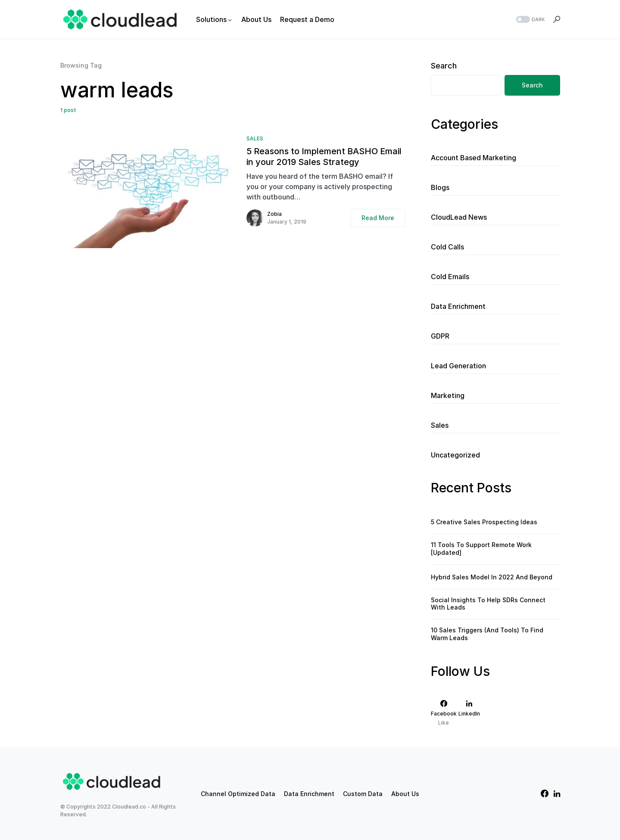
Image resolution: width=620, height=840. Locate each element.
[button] (530, 20)
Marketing (448, 395)
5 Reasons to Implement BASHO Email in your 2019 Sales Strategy (324, 157)
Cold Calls (447, 247)
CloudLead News (459, 217)
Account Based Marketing (474, 158)
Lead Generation (458, 366)
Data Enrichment (458, 306)
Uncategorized (455, 455)
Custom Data (363, 794)
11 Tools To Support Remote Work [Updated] (481, 549)
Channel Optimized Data (238, 794)
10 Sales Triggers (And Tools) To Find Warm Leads (487, 634)
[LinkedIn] (469, 713)
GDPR (440, 336)
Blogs (440, 187)
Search (444, 66)
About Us (405, 794)
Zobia (274, 214)
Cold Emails (450, 277)
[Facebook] (444, 713)
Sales (255, 138)
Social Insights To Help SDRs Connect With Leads (488, 604)
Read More (378, 218)
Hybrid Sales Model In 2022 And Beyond (492, 577)
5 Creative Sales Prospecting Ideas (484, 522)
